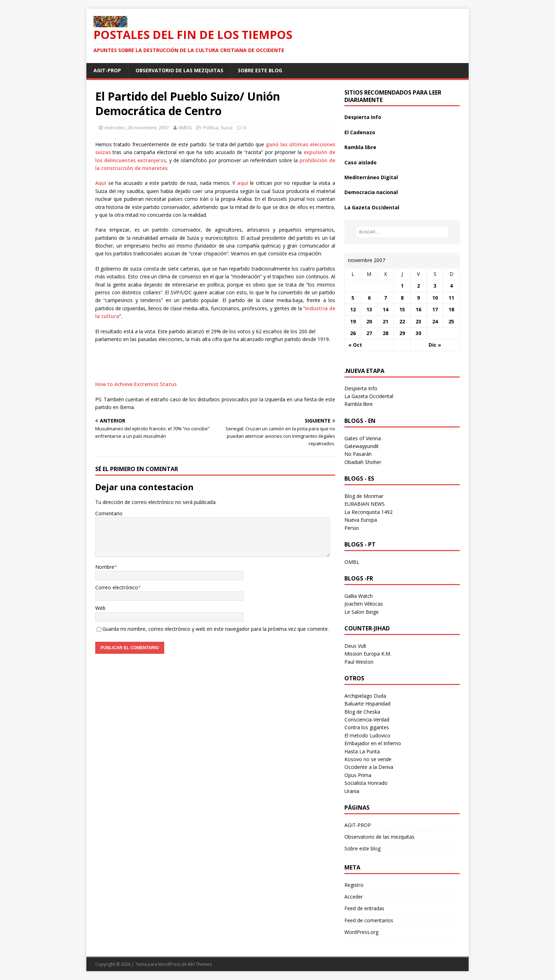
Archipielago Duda (365, 696)
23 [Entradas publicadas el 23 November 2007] (418, 321)
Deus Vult (355, 646)
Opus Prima (358, 775)
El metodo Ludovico (367, 735)
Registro (354, 885)
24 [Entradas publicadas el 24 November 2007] (435, 321)
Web (100, 608)
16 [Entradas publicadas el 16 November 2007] (418, 309)
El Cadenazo (360, 132)
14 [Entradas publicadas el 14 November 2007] (385, 309)
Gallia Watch (359, 596)
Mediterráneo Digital (371, 177)
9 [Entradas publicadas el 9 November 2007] (418, 298)
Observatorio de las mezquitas (179, 70)
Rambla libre (360, 147)
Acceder (354, 897)
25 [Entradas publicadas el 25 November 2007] (451, 321)
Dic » (435, 345)
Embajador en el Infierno (373, 743)
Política (211, 128)
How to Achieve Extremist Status (136, 384)
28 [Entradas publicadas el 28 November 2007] (385, 333)
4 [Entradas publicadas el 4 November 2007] (451, 286)
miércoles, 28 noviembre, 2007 (137, 128)
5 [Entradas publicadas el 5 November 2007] (353, 298)
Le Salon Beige (362, 612)
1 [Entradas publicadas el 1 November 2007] (402, 286)
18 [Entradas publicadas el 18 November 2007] (451, 309)
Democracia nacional (371, 192)
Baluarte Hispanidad (367, 704)
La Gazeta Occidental (372, 207)
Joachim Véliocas (364, 604)
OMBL (352, 562)
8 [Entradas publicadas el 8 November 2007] (402, 298)
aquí (243, 183)
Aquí (101, 183)
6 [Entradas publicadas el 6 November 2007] (369, 298)
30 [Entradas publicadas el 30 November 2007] (418, 333)
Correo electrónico (117, 587)
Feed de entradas (364, 908)
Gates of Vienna (363, 438)
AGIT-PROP (107, 70)
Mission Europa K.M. (368, 654)
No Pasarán (358, 454)
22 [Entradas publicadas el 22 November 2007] (402, 321)
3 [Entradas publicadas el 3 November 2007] (435, 286)
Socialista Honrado (366, 783)
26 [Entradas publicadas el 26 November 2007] (353, 333)
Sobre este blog (260, 70)
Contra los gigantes (367, 727)
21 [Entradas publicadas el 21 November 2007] (385, 321)
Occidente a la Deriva (369, 767)
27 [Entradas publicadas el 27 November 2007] (369, 333)
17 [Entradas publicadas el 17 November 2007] (435, 309)
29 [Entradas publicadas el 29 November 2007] (402, 333)
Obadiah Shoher (363, 462)
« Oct (355, 345)
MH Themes (200, 964)
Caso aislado (361, 162)
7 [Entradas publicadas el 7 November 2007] (385, 298)
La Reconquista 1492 (368, 512)
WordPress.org (361, 932)
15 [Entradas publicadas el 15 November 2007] (402, 309)
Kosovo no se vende (368, 759)
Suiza (227, 128)
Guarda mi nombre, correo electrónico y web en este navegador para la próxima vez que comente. (216, 629)
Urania (352, 791)
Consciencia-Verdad (367, 720)
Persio (352, 528)
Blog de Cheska (362, 712)
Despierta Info (363, 117)
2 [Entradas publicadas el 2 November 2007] (418, 286)
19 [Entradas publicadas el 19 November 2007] (353, 321)
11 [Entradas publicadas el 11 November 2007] (451, 298)
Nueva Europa (361, 520)
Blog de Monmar (364, 496)
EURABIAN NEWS (365, 504)
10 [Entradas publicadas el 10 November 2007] (435, 298)
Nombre (105, 567)
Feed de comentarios (369, 920)
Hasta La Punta (362, 751)
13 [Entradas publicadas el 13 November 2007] (369, 309)
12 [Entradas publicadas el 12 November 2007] (353, 309)
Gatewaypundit (362, 446)
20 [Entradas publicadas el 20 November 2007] (369, 321)
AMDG (185, 128)
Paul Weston (359, 662)
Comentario (109, 513)
